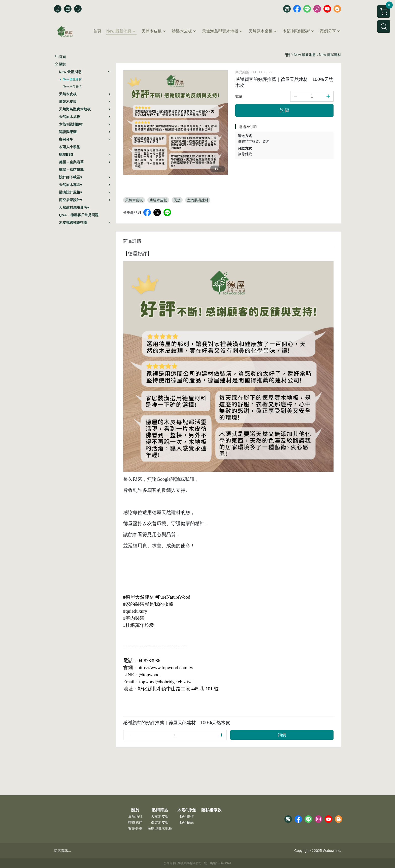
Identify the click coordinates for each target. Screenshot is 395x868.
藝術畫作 (187, 816)
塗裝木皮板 (160, 822)
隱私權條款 (211, 810)
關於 (135, 810)
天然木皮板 (160, 816)
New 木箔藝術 (72, 86)
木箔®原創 (187, 810)
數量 (239, 96)
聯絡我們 (135, 822)
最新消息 (135, 816)
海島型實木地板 (160, 828)
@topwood (149, 675)
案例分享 (135, 828)
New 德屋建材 (72, 79)
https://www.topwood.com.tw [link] (165, 668)
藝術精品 (187, 822)
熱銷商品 (160, 810)
